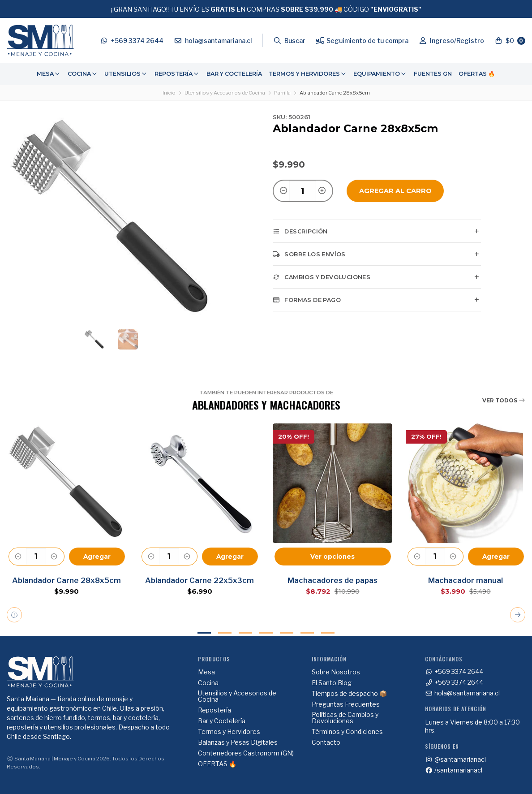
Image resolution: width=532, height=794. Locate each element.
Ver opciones (332, 557)
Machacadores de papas (332, 580)
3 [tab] (245, 633)
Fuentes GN (433, 74)
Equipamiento (380, 74)
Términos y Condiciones (347, 732)
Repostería (177, 74)
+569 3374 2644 (454, 672)
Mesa (49, 74)
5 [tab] (287, 633)
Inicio (169, 93)
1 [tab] (204, 633)
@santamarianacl (455, 759)
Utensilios (126, 74)
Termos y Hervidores (308, 74)
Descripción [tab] (300, 231)
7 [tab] (328, 633)
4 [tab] (266, 633)
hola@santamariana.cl (462, 693)
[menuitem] (49, 74)
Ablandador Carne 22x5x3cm (199, 580)
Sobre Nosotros (336, 672)
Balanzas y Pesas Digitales (238, 742)
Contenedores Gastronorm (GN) (246, 753)
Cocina (83, 74)
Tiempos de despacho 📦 (349, 694)
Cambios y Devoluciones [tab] (322, 277)
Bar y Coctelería (234, 74)
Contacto (326, 742)
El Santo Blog (332, 683)
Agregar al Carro (395, 191)
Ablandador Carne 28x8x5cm (66, 580)
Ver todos (504, 400)
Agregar (97, 557)
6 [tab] (307, 633)
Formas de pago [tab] (307, 300)
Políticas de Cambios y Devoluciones (345, 718)
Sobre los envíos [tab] (309, 254)
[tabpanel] (66, 509)
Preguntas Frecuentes (346, 704)
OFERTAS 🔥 (477, 74)
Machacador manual (465, 580)
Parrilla (282, 93)
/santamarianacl (454, 770)
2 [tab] (225, 633)
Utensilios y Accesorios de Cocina (225, 93)
